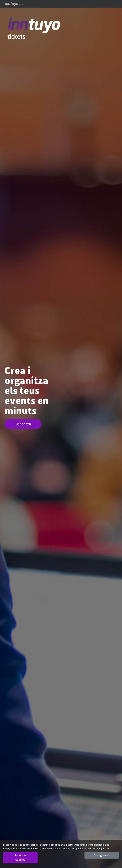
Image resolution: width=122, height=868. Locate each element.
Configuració (102, 855)
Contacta (23, 424)
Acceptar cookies (20, 858)
